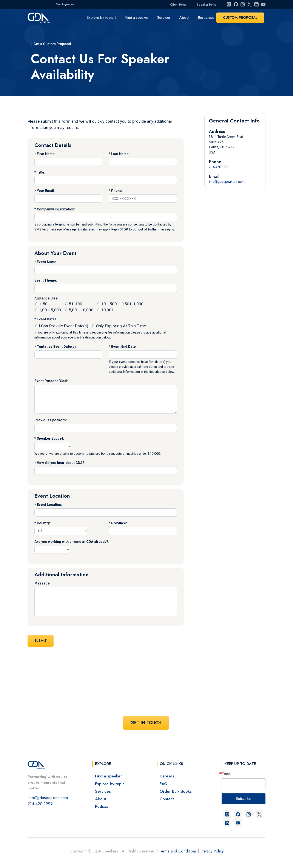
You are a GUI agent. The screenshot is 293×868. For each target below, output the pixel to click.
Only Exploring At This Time (119, 326)
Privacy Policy (212, 851)
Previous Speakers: (51, 420)
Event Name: (47, 262)
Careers (167, 776)
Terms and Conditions (178, 851)
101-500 (107, 304)
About (184, 17)
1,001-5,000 (48, 310)
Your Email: (46, 191)
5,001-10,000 (79, 310)
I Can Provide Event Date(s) (62, 326)
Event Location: (49, 505)
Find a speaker (137, 17)
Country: (44, 523)
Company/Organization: (56, 209)
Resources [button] (206, 17)
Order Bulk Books (176, 791)
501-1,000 (132, 304)
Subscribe (243, 799)
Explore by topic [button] (100, 17)
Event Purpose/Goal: (51, 381)
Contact (167, 799)
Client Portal (179, 5)
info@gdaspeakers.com (227, 182)
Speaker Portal (207, 5)
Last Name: (120, 154)
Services (164, 17)
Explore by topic (110, 784)
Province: (119, 523)
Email (226, 774)
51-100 (74, 304)
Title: (41, 172)
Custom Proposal (240, 18)
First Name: (46, 154)
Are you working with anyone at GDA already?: (72, 542)
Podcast (102, 806)
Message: (42, 583)
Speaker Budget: (50, 438)
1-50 (41, 304)
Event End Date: (124, 347)
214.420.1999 (219, 167)
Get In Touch (146, 723)
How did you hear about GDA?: (61, 463)
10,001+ (107, 310)
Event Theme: (46, 280)
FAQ (164, 784)
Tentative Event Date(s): (57, 347)
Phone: (117, 191)
